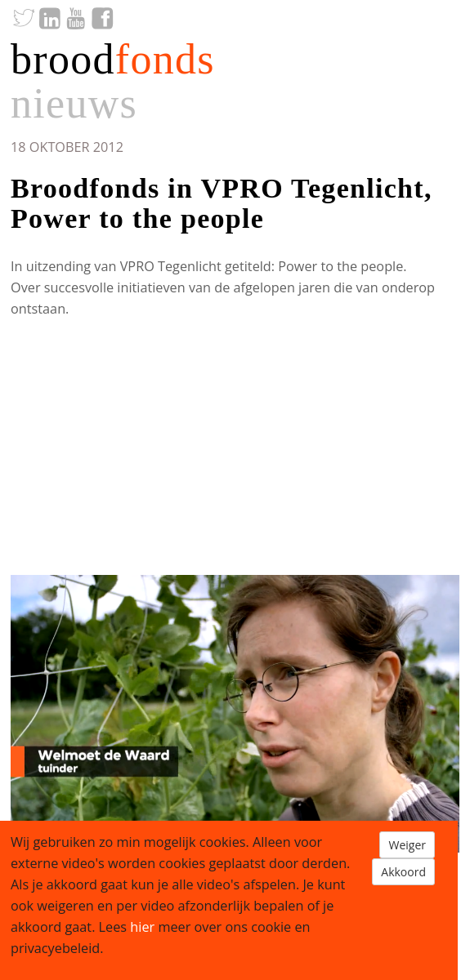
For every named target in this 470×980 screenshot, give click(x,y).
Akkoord (403, 872)
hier (142, 927)
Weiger (407, 845)
